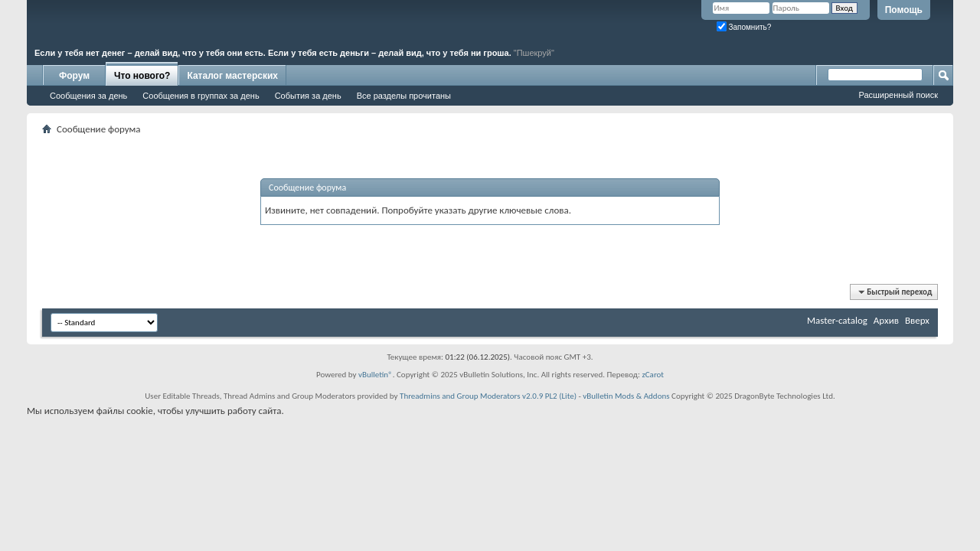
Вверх (917, 320)
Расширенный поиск (898, 95)
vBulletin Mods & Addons (626, 396)
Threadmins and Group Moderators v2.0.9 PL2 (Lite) (488, 396)
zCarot (653, 375)
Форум (74, 76)
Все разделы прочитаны (404, 96)
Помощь (904, 10)
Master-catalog (837, 320)
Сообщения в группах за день (201, 96)
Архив (886, 320)
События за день (308, 96)
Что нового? (142, 76)
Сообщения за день (88, 96)
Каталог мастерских (232, 76)
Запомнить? (744, 27)
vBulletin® (376, 375)
